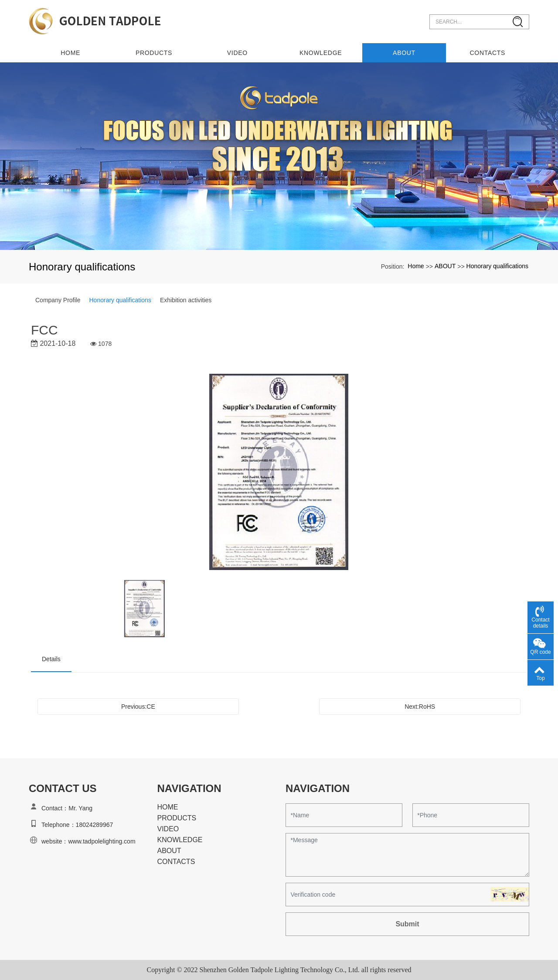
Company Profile (58, 300)
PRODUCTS (154, 53)
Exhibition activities (186, 300)
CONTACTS (488, 53)
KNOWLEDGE (321, 53)
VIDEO (237, 53)
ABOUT (404, 53)
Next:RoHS (420, 707)
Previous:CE (138, 707)
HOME (168, 807)
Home (70, 53)
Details (51, 659)
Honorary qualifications (497, 266)
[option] (279, 473)
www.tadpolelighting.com (102, 841)
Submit (407, 924)
